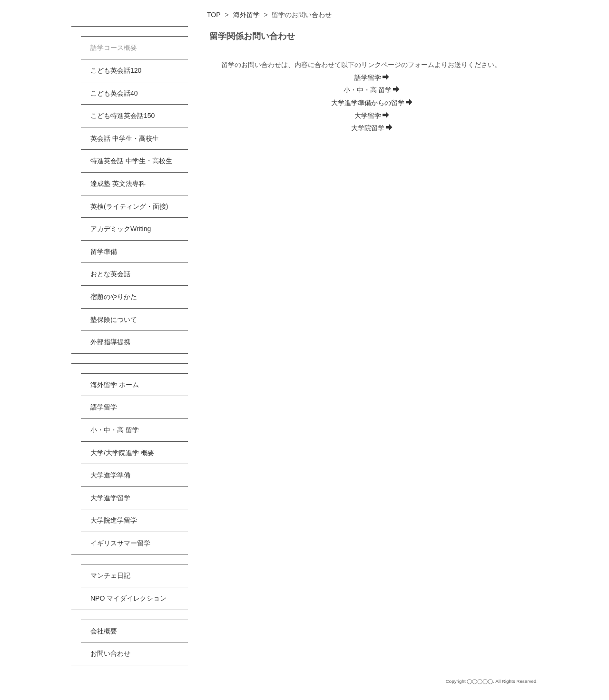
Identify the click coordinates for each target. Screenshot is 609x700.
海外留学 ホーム (115, 385)
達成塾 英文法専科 (118, 184)
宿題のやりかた (114, 297)
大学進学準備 (110, 475)
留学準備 (104, 252)
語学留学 (372, 78)
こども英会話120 (116, 70)
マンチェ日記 (110, 575)
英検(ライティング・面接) (129, 206)
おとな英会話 (110, 274)
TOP (214, 15)
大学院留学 (372, 128)
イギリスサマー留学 (120, 543)
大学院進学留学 (114, 520)
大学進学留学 (110, 498)
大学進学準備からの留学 (372, 103)
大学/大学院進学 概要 (122, 453)
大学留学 (372, 116)
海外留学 (246, 15)
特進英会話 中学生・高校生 (131, 161)
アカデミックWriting (121, 229)
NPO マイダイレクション (128, 598)
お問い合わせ (110, 653)
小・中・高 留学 (372, 90)
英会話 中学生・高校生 (125, 138)
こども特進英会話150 (123, 116)
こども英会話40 (114, 93)
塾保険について (114, 320)
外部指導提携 (110, 342)
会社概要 (104, 631)
